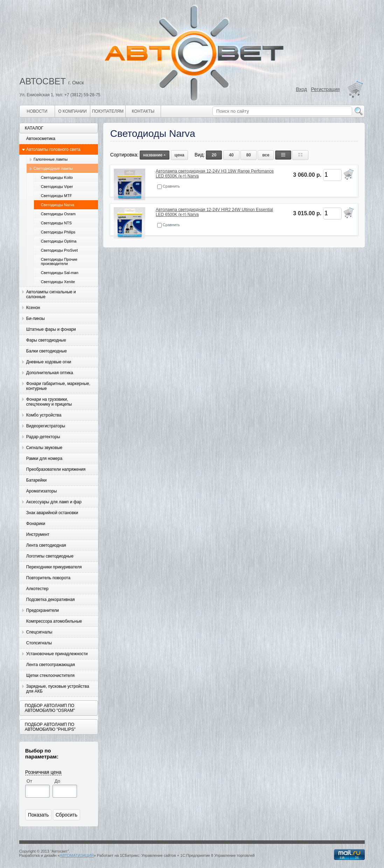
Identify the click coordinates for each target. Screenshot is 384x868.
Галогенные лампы (51, 159)
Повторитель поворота (48, 578)
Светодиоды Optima (59, 241)
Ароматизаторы (41, 491)
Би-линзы (36, 318)
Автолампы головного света (53, 149)
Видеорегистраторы (46, 426)
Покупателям (108, 111)
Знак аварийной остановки (52, 513)
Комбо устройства (44, 415)
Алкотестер (37, 589)
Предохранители (43, 610)
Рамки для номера (44, 458)
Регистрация (326, 89)
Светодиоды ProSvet (59, 250)
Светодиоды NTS (56, 223)
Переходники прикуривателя (54, 567)
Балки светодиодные (47, 351)
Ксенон (33, 308)
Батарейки (36, 480)
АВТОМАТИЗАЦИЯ (77, 855)
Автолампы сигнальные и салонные (51, 294)
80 (248, 155)
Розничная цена (43, 772)
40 (231, 155)
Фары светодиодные (46, 340)
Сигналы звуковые (44, 448)
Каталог (34, 128)
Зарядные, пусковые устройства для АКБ (58, 689)
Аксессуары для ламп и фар (54, 502)
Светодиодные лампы (53, 168)
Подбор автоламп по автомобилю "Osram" (50, 708)
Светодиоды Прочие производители (59, 261)
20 (214, 155)
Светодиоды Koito (57, 177)
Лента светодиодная (46, 545)
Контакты (143, 111)
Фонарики (36, 524)
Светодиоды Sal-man (60, 273)
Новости (37, 111)
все (266, 155)
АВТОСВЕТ (43, 81)
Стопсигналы (39, 643)
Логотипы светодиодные (50, 556)
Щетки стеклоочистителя (50, 675)
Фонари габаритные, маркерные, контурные (58, 386)
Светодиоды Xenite (58, 282)
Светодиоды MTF (57, 196)
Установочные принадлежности (57, 654)
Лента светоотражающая (51, 665)
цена (180, 155)
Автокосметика (41, 139)
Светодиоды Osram (58, 214)
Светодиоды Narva (58, 205)
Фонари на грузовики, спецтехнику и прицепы (49, 402)
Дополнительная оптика (50, 373)
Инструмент (38, 534)
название (155, 155)
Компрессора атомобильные (54, 621)
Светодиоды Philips (58, 232)
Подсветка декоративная (51, 600)
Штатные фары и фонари (51, 329)
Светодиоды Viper (57, 187)
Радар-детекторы (43, 437)
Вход (301, 89)
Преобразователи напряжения (56, 469)
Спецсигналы (39, 632)
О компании (72, 111)
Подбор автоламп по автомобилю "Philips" (50, 727)
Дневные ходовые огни (49, 362)
